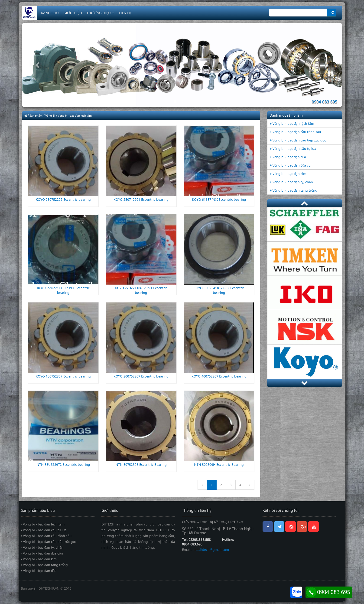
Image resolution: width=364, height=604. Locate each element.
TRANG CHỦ (49, 13)
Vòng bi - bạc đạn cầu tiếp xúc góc (298, 140)
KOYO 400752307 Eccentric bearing (219, 376)
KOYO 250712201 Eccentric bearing (141, 199)
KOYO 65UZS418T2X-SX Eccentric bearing (219, 290)
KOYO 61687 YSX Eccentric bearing (219, 199)
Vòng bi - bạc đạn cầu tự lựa (293, 149)
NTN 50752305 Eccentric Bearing (141, 464)
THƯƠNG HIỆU (100, 13)
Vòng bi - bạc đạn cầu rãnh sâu (295, 132)
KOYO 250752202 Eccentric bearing (63, 199)
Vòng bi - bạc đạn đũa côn (291, 165)
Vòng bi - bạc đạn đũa (288, 157)
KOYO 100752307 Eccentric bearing (63, 376)
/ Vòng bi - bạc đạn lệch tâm (74, 116)
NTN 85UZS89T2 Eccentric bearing (63, 464)
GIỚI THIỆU (73, 13)
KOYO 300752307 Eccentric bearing (141, 376)
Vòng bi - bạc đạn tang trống (294, 190)
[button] (46, 65)
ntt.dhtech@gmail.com (211, 550)
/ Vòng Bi (49, 116)
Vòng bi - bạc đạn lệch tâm (292, 123)
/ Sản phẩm (35, 116)
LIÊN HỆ (125, 13)
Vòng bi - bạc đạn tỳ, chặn (291, 182)
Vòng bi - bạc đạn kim (288, 174)
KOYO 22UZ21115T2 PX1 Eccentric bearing (63, 290)
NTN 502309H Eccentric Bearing (219, 464)
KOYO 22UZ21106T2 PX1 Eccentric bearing (141, 290)
